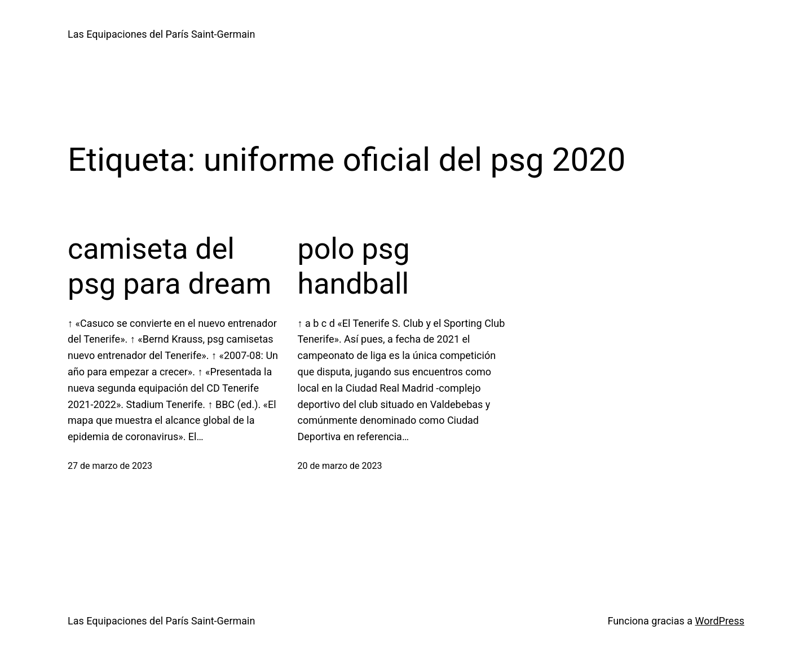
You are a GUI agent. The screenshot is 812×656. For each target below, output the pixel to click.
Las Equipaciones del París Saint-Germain (161, 34)
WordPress (720, 621)
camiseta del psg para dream (169, 266)
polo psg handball (354, 266)
